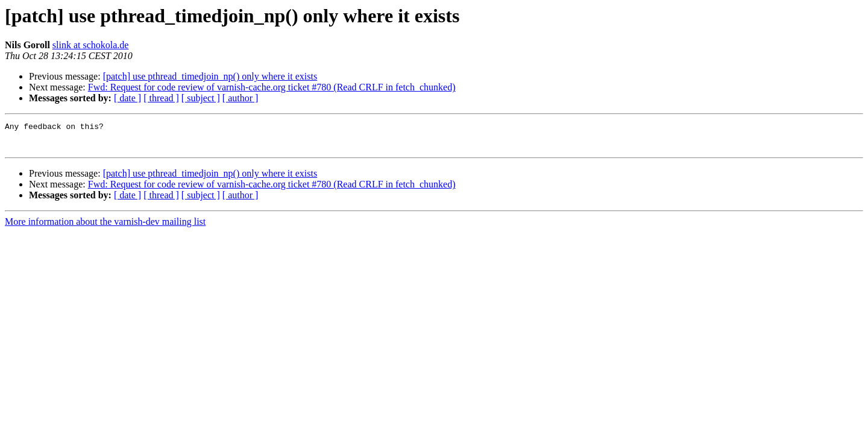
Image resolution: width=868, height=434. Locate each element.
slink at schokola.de (91, 45)
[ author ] (241, 98)
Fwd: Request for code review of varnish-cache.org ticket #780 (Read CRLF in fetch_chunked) (272, 87)
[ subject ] (201, 98)
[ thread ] (161, 98)
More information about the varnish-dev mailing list (105, 227)
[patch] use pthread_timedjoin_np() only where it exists (210, 76)
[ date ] (127, 98)
